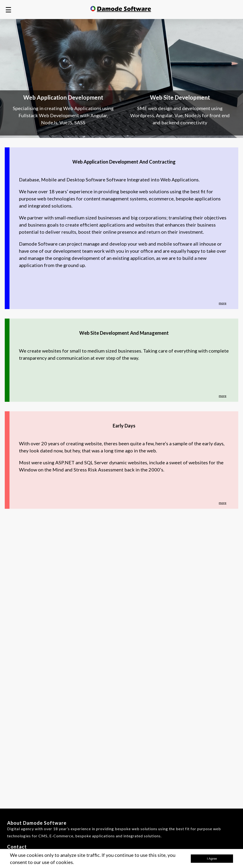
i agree (212, 859)
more (223, 303)
